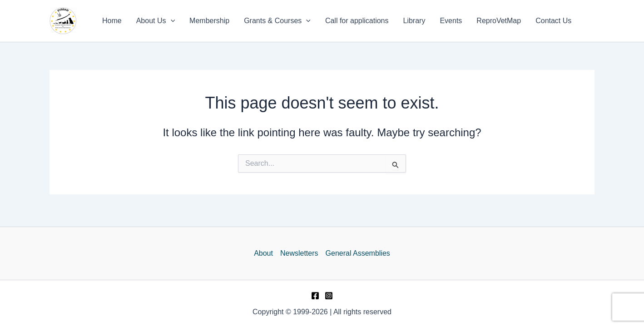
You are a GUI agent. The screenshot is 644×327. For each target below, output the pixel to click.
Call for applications (357, 21)
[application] (171, 21)
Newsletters (299, 253)
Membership (209, 21)
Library (414, 21)
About (263, 253)
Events (451, 21)
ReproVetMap (499, 21)
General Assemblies (358, 253)
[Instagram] (329, 296)
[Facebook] (315, 296)
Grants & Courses (277, 21)
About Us (156, 21)
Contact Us (553, 21)
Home (112, 21)
